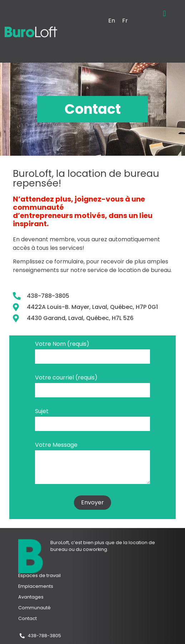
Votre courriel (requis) (66, 378)
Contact (27, 618)
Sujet (42, 412)
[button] (164, 13)
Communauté (34, 608)
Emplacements (36, 586)
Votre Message (56, 446)
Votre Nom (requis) (62, 345)
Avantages (31, 597)
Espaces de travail (39, 575)
